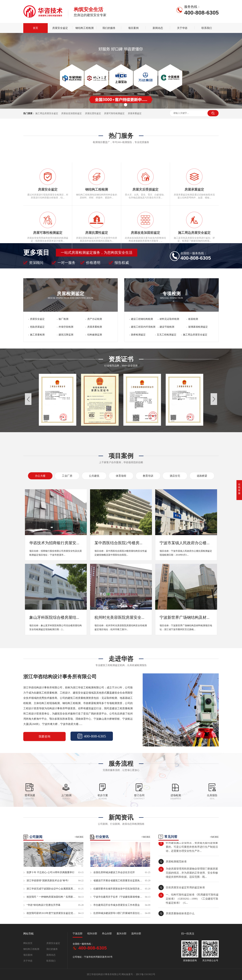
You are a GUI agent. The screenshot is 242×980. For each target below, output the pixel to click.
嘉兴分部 (121, 934)
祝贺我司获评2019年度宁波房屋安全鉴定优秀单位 (51, 913)
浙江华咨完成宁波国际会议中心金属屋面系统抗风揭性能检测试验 (51, 889)
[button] (116, 105)
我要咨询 (44, 737)
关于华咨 (182, 28)
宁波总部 (78, 934)
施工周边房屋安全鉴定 (47, 113)
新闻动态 (158, 28)
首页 (36, 28)
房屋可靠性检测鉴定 (114, 113)
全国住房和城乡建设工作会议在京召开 (114, 872)
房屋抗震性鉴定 (93, 113)
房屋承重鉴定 (135, 113)
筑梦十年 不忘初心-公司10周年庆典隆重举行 (50, 872)
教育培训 (148, 476)
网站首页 (28, 943)
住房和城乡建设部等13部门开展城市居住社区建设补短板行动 (118, 913)
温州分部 (136, 934)
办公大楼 (40, 476)
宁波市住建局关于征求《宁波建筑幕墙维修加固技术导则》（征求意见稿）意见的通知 (118, 897)
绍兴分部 (92, 934)
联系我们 (207, 28)
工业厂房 (67, 476)
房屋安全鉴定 (60, 28)
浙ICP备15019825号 (146, 974)
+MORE (79, 837)
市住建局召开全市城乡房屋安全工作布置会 (117, 905)
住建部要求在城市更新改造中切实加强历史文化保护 (118, 889)
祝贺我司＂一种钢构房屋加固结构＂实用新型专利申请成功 (51, 897)
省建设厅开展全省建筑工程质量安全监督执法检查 (118, 881)
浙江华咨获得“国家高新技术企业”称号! (48, 881)
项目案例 (133, 28)
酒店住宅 (175, 476)
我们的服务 (109, 28)
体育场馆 (121, 476)
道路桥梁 (202, 476)
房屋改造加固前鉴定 (71, 113)
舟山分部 (107, 934)
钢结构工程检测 (85, 28)
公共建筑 (94, 476)
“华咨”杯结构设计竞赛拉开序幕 (43, 905)
